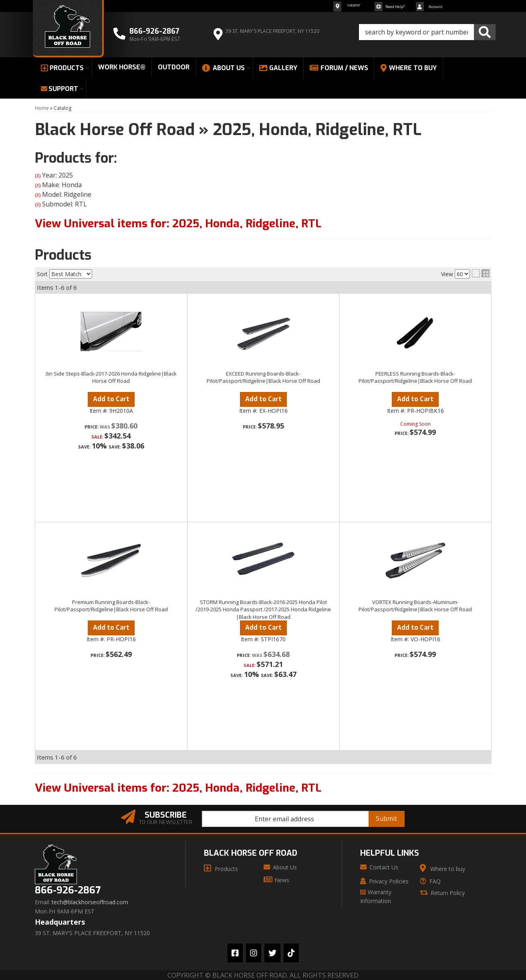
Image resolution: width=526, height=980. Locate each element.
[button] (427, 32)
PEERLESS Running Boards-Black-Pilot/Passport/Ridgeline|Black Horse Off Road (415, 377)
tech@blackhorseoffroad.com (90, 902)
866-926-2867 (68, 890)
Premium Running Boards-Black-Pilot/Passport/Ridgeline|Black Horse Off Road (111, 606)
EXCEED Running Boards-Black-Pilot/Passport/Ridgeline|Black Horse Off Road (263, 377)
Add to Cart (111, 399)
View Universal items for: (178, 223)
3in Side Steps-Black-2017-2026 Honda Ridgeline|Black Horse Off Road (111, 377)
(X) (38, 176)
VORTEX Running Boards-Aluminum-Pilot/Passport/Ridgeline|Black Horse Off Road (415, 606)
